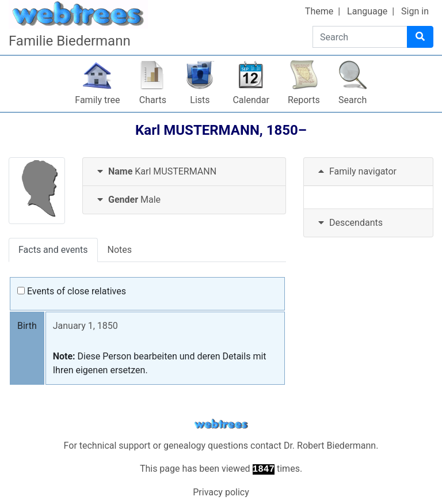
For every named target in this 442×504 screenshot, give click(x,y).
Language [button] (367, 11)
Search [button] (353, 100)
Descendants (349, 223)
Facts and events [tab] (53, 250)
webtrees (221, 424)
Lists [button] (200, 100)
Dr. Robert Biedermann (330, 446)
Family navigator (356, 171)
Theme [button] (319, 11)
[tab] (184, 172)
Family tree (97, 100)
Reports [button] (304, 100)
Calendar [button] (251, 100)
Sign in (415, 11)
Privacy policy (221, 492)
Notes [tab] (120, 250)
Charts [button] (153, 100)
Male (127, 200)
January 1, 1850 (85, 326)
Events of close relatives (72, 291)
